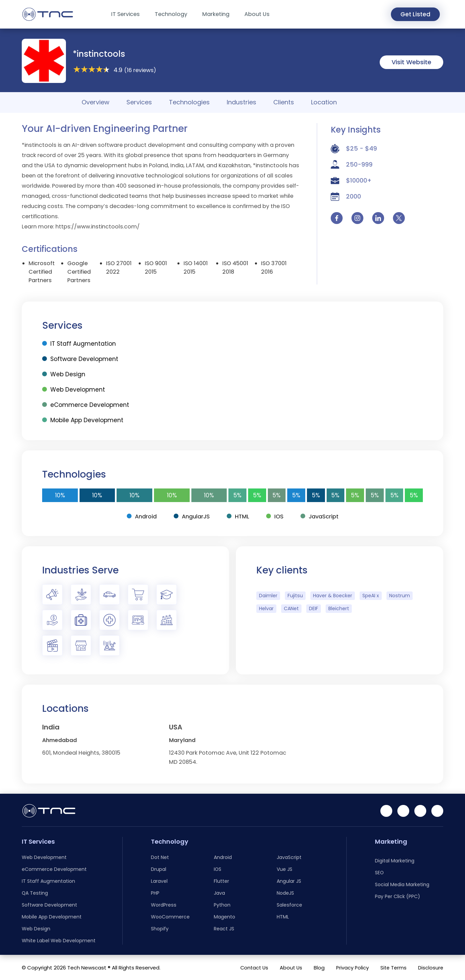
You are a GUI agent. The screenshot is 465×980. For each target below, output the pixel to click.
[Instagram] (420, 811)
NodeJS (285, 893)
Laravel (159, 881)
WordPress (164, 905)
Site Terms (393, 968)
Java (219, 893)
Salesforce (289, 905)
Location (324, 102)
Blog (317, 968)
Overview (96, 102)
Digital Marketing (395, 861)
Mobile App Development (83, 420)
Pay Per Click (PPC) (398, 896)
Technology (171, 14)
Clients (284, 102)
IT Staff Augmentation (79, 344)
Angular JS (289, 881)
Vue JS (285, 869)
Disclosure (430, 968)
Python (222, 905)
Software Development (80, 359)
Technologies (189, 102)
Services (139, 102)
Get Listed (413, 14)
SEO (379, 873)
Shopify (160, 929)
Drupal (159, 869)
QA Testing (35, 893)
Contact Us (251, 968)
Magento (225, 917)
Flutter (221, 881)
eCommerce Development (86, 405)
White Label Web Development (59, 941)
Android (140, 516)
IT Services (125, 14)
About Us (257, 14)
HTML (238, 516)
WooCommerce (170, 917)
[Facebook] (403, 811)
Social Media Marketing (402, 884)
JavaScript (321, 516)
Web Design (64, 374)
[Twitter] (437, 811)
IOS (275, 516)
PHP (155, 893)
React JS (224, 929)
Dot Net (160, 857)
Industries (242, 102)
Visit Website (411, 62)
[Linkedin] (386, 811)
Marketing (216, 14)
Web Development (74, 390)
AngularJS (191, 516)
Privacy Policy (351, 968)
